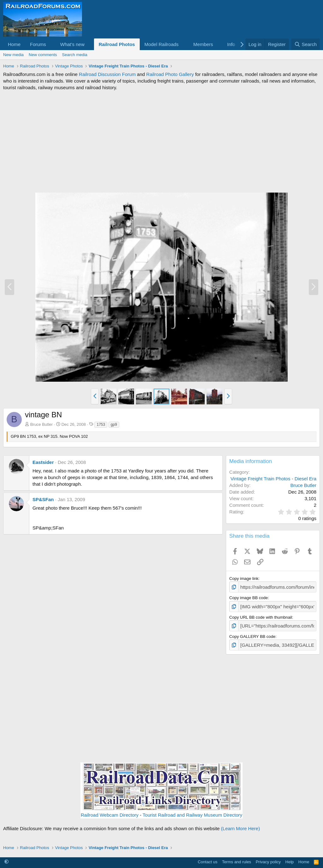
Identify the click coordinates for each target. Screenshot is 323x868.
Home (14, 44)
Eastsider (43, 462)
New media (13, 55)
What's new (72, 44)
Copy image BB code (249, 597)
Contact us (208, 858)
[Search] (305, 44)
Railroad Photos (117, 44)
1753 (101, 425)
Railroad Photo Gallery (170, 74)
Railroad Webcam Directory (110, 811)
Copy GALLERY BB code (252, 634)
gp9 (114, 425)
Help (290, 858)
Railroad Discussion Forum (107, 74)
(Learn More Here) (241, 825)
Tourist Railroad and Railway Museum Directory (192, 811)
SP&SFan (43, 499)
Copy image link (244, 579)
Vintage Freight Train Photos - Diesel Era (273, 479)
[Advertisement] (161, 142)
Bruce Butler (42, 424)
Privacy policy (268, 858)
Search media (75, 55)
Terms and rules (237, 858)
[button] (51, 44)
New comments (43, 55)
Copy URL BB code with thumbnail (261, 615)
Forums (38, 44)
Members (203, 44)
